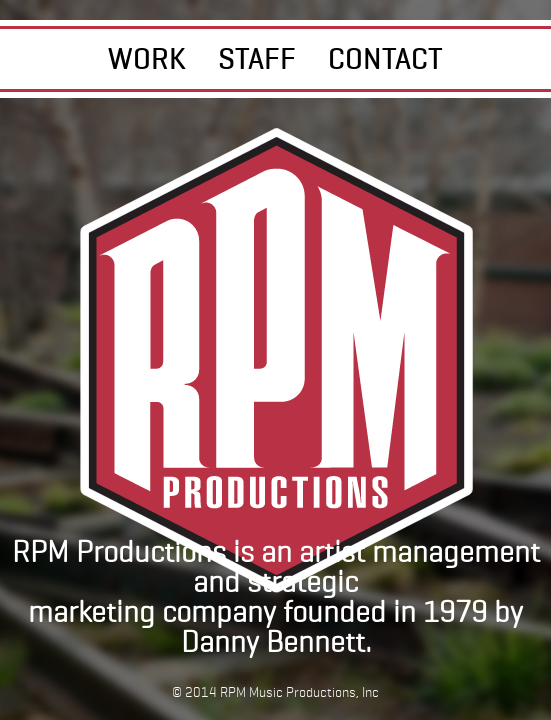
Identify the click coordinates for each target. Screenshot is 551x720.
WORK (147, 58)
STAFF (257, 58)
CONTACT (385, 58)
